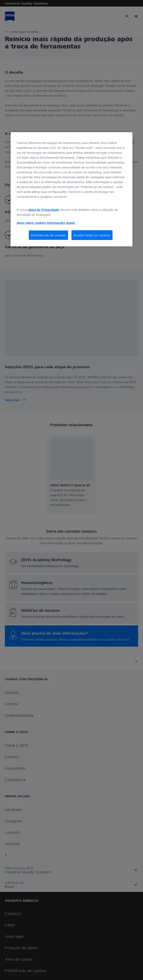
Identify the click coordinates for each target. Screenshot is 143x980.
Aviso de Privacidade (44, 210)
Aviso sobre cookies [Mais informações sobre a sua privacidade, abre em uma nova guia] (31, 223)
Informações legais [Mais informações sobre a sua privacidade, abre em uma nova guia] (61, 223)
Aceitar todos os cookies (92, 235)
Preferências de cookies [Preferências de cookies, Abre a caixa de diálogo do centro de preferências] (48, 235)
